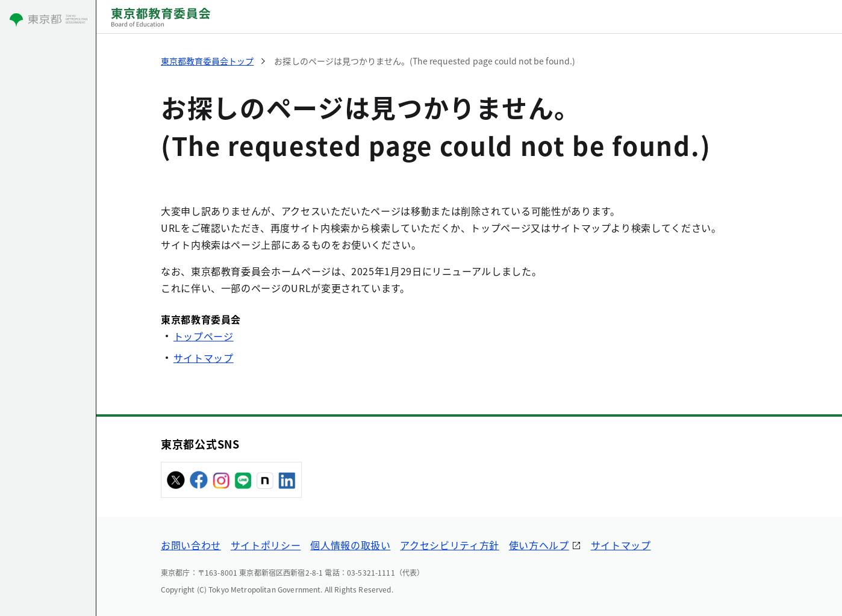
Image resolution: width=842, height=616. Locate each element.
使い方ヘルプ (539, 545)
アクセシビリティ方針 (449, 545)
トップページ (204, 336)
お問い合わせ (191, 545)
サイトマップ (204, 358)
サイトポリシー (266, 545)
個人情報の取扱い (350, 545)
